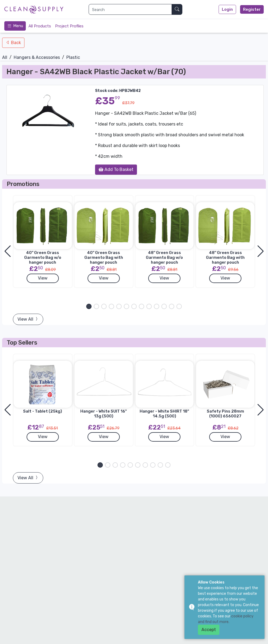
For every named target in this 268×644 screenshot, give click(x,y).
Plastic (73, 57)
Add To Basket (116, 169)
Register (252, 9)
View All (28, 319)
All (5, 57)
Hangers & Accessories (37, 57)
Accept (209, 630)
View (43, 278)
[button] (89, 306)
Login (227, 9)
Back (15, 43)
